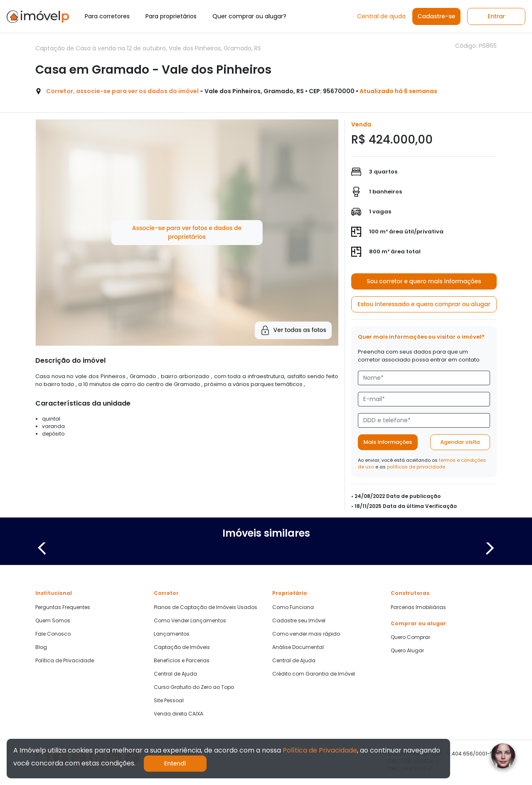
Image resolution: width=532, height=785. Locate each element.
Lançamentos (172, 634)
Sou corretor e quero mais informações (424, 281)
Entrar (496, 16)
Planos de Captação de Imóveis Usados (206, 607)
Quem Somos (53, 621)
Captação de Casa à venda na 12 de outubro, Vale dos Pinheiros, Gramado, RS (148, 48)
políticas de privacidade (416, 467)
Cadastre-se (436, 16)
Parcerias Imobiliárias (418, 607)
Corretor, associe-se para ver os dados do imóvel (122, 91)
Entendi (175, 763)
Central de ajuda (381, 16)
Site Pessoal (169, 701)
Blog (41, 647)
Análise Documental (298, 647)
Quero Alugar (407, 651)
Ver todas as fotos (293, 330)
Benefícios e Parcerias (182, 661)
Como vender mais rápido (306, 634)
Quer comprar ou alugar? (249, 16)
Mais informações (388, 442)
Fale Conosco (53, 634)
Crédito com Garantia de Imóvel (314, 674)
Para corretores (107, 16)
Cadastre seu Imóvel (299, 621)
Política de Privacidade (65, 661)
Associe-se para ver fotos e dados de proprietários (187, 232)
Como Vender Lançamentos (190, 621)
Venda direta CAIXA (179, 714)
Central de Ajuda (175, 674)
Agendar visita (460, 442)
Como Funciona (293, 607)
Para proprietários (171, 16)
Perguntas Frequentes (63, 607)
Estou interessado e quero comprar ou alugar (424, 304)
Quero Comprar (410, 637)
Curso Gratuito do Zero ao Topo (194, 687)
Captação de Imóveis (182, 647)
